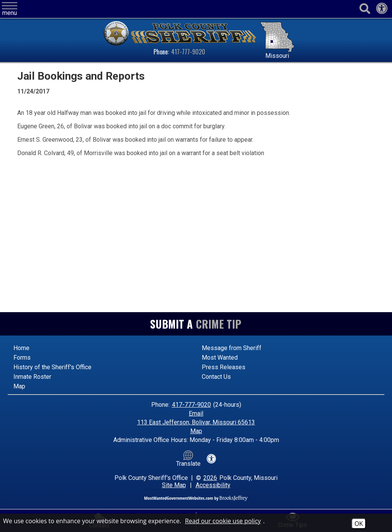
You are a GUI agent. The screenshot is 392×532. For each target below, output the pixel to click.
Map (19, 386)
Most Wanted (220, 358)
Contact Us (216, 377)
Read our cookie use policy (223, 521)
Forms (22, 358)
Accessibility (213, 485)
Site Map (174, 485)
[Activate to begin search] (365, 9)
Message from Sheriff (232, 348)
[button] (10, 9)
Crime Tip (219, 324)
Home (21, 348)
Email (196, 413)
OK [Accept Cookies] (359, 524)
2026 (210, 478)
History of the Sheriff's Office (52, 367)
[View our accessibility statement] (382, 11)
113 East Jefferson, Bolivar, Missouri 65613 (196, 422)
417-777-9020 (188, 52)
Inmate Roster (32, 377)
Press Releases (224, 367)
